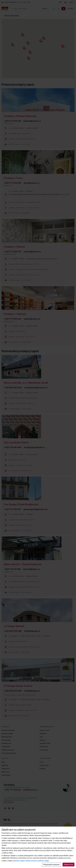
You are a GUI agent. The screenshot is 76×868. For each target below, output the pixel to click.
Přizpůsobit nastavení (52, 865)
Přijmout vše (68, 865)
